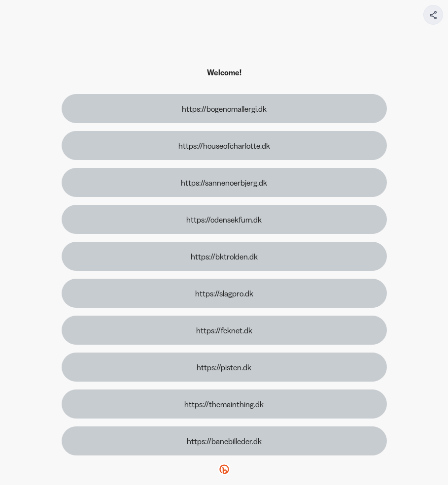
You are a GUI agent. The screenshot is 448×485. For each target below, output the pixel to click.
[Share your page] (433, 15)
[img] (434, 18)
